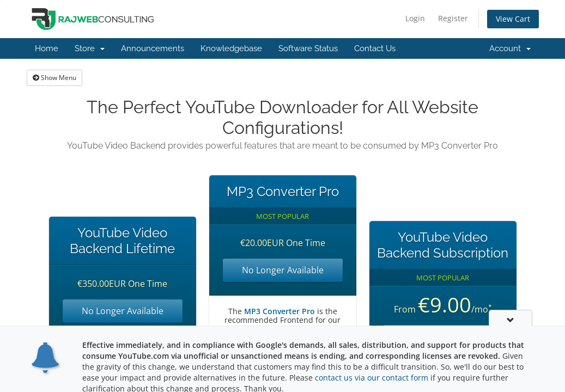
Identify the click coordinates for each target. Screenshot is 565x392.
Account (510, 48)
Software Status (308, 48)
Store (90, 48)
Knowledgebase (231, 48)
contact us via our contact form (372, 379)
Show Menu (54, 78)
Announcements (153, 48)
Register (453, 18)
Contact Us (375, 48)
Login (415, 18)
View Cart (513, 19)
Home (47, 48)
